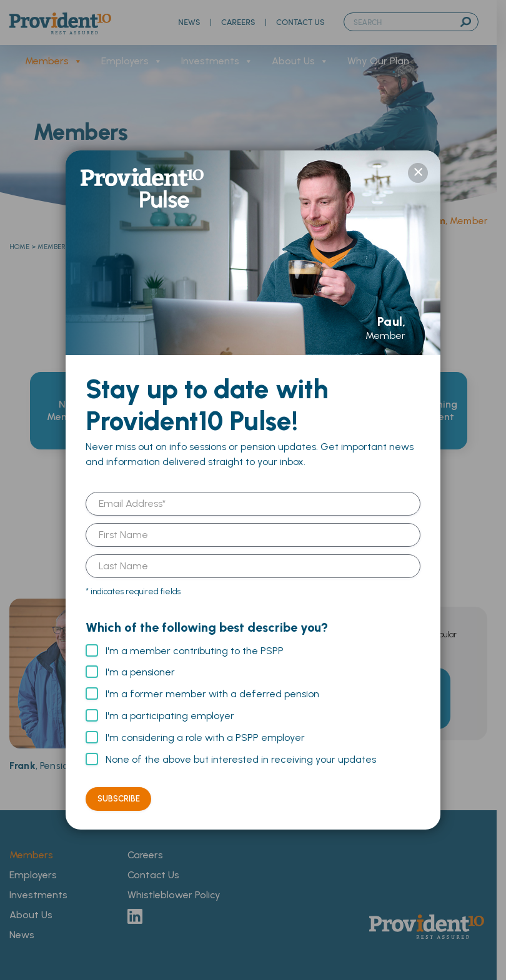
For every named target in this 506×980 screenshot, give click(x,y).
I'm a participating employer (170, 716)
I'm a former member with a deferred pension (212, 694)
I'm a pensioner (140, 672)
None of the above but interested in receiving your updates (241, 759)
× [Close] (418, 173)
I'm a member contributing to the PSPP (195, 651)
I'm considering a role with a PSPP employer (205, 737)
